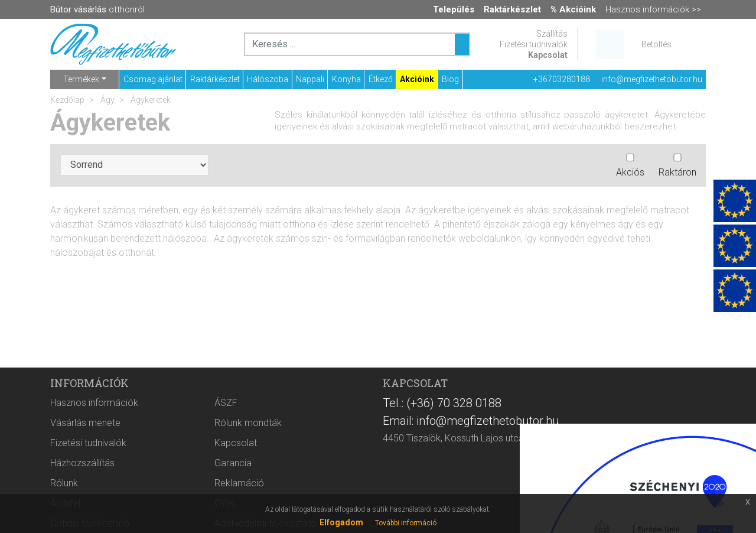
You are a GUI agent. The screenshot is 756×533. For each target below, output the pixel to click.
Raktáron (677, 166)
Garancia (233, 463)
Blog (450, 79)
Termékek (81, 79)
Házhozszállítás (82, 463)
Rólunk (64, 483)
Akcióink (417, 79)
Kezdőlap (67, 100)
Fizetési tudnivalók (534, 44)
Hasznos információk (94, 403)
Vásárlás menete (85, 423)
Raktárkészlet (215, 79)
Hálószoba (268, 79)
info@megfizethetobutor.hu (652, 79)
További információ (406, 523)
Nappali (310, 79)
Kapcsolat (548, 55)
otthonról (97, 9)
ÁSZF (226, 403)
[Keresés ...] (462, 44)
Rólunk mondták (248, 423)
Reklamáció (239, 483)
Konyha (346, 79)
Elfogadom (341, 522)
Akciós (630, 166)
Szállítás (552, 34)
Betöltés (656, 44)
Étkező (381, 79)
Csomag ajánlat (153, 79)
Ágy (107, 100)
